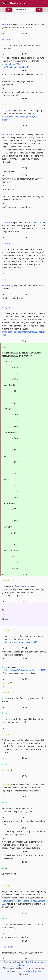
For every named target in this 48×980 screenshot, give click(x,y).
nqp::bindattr (8, 589)
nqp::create (27, 586)
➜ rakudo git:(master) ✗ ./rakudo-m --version (22, 74)
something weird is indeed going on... (19, 937)
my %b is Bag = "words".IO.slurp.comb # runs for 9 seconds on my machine (24, 833)
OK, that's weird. (9, 874)
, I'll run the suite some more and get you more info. (22, 47)
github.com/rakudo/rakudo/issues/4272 (20, 642)
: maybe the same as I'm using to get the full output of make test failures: (23, 115)
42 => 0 (5, 619)
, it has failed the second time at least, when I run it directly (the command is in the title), (24, 62)
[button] (45, 3)
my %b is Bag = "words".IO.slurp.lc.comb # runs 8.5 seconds (23, 857)
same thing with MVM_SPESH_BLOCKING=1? (22, 953)
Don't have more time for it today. (17, 207)
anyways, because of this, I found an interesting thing (23, 823)
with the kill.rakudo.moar (13, 298)
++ (7, 770)
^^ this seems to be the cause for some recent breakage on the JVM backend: (23, 639)
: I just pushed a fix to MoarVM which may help (23, 287)
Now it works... (9, 189)
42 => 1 (5, 610)
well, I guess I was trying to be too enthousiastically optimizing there (17, 810)
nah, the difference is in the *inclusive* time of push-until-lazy (23, 926)
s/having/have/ (9, 172)
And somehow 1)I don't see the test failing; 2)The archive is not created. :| (24, 198)
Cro (16, 962)
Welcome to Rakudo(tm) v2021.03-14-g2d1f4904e (19, 83)
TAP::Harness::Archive (36, 222)
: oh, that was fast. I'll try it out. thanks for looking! (23, 700)
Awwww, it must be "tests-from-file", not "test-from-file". (22, 180)
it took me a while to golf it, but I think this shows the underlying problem (24, 653)
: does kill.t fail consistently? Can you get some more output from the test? (23, 26)
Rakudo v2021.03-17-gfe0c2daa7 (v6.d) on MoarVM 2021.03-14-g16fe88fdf (22, 461)
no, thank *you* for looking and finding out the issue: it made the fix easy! (23, 721)
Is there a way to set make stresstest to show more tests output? (22, 94)
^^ (7, 683)
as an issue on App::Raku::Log (28, 971)
